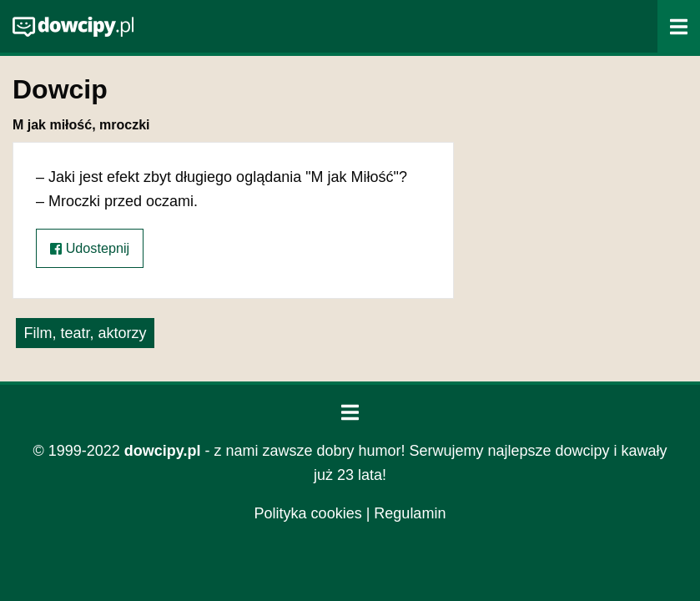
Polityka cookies (308, 513)
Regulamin (410, 513)
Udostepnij (90, 248)
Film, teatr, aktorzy (85, 333)
